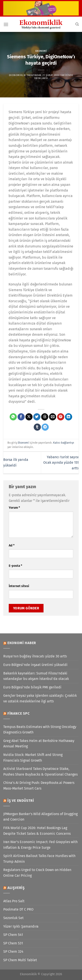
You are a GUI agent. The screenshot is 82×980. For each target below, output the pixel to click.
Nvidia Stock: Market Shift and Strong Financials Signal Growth (33, 758)
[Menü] (6, 24)
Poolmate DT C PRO (18, 909)
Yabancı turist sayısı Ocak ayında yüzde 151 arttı (61, 463)
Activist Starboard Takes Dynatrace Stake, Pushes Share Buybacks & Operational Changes (40, 772)
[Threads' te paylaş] (45, 417)
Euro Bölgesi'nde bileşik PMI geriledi (32, 687)
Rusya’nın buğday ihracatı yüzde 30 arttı (35, 656)
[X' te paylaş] (29, 417)
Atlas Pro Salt (14, 901)
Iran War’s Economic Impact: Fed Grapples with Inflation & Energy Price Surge (40, 845)
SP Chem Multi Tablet (20, 960)
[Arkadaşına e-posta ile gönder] (53, 417)
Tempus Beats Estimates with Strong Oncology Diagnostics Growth (40, 730)
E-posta (15, 566)
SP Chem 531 (13, 943)
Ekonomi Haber (22, 643)
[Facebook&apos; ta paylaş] (21, 417)
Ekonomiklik (17, 75)
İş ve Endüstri (21, 801)
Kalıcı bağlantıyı (64, 443)
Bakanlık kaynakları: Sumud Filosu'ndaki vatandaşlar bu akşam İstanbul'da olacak (36, 676)
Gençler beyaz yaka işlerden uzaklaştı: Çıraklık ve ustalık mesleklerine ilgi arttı (40, 698)
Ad (12, 545)
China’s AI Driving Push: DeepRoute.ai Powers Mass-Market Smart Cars (39, 786)
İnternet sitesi (19, 586)
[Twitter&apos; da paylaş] (37, 417)
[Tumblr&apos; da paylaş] (37, 427)
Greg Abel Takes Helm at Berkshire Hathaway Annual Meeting (39, 744)
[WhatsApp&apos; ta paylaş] (13, 417)
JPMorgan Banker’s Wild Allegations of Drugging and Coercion (40, 817)
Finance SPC (19, 713)
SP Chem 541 (13, 935)
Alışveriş (16, 888)
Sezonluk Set (13, 918)
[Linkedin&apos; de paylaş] (69, 417)
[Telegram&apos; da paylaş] (45, 427)
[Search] (77, 24)
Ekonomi (41, 51)
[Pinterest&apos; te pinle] (61, 417)
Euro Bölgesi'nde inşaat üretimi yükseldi (35, 665)
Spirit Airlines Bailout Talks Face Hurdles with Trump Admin (39, 859)
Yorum (14, 508)
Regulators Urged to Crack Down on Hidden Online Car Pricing (37, 873)
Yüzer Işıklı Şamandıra (21, 926)
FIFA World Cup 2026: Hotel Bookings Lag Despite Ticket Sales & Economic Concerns (37, 831)
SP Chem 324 (13, 951)
